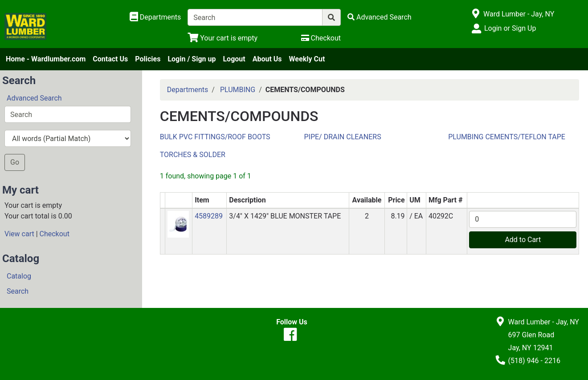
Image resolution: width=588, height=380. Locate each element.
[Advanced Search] (380, 17)
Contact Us (110, 59)
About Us (267, 59)
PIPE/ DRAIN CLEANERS (342, 137)
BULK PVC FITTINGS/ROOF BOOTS (215, 137)
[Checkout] (321, 38)
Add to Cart (523, 240)
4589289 (209, 216)
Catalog (19, 276)
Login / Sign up (192, 59)
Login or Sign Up (510, 28)
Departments (188, 90)
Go (15, 162)
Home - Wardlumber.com (46, 59)
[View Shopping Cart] (223, 38)
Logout (234, 59)
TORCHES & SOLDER (193, 155)
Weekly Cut (307, 59)
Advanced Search (34, 98)
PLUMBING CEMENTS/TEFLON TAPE (507, 137)
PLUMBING (238, 90)
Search (18, 291)
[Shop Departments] (155, 17)
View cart (19, 234)
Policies (148, 59)
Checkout (55, 234)
